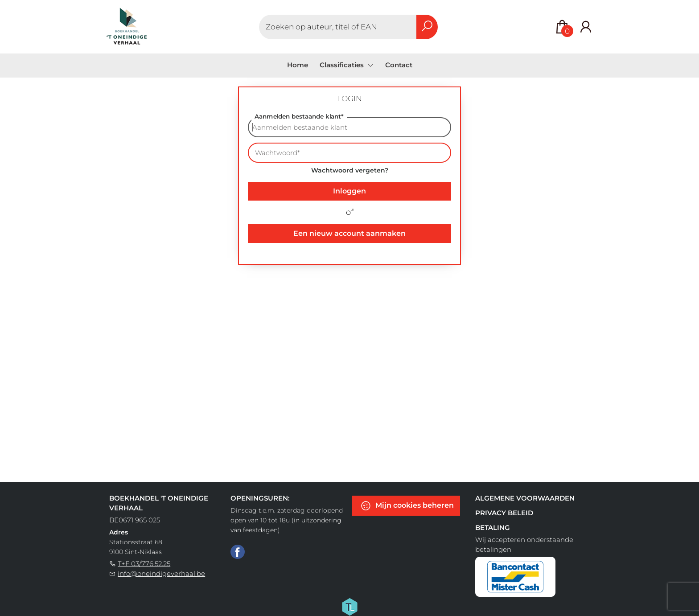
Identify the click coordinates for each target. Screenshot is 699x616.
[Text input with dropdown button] (338, 27)
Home (298, 65)
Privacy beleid (504, 513)
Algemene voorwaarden (525, 498)
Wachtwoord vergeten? (350, 170)
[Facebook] (238, 551)
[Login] (586, 27)
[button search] (427, 27)
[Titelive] (349, 606)
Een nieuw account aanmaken (349, 233)
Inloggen (349, 191)
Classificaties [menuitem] (343, 65)
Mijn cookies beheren (407, 506)
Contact (399, 65)
